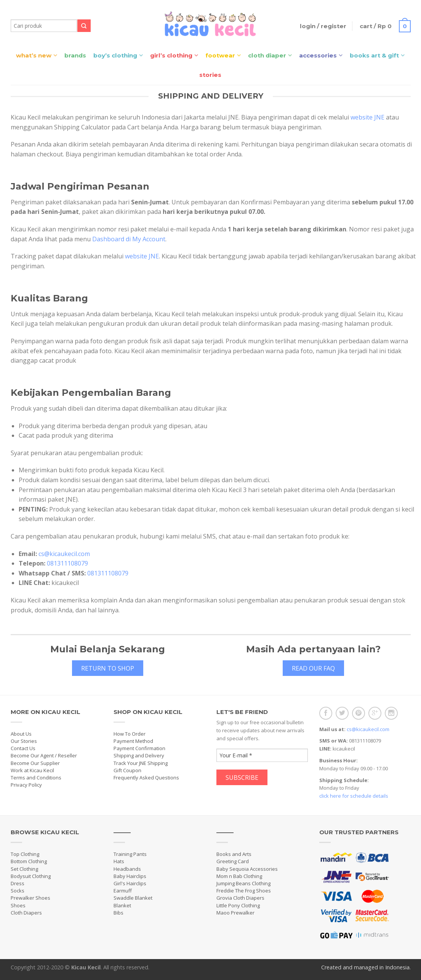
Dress (18, 883)
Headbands (127, 869)
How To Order (130, 734)
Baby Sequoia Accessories (247, 869)
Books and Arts (234, 854)
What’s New (34, 55)
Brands (75, 55)
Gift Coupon (127, 770)
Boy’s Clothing (115, 55)
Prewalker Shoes (30, 898)
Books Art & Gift (374, 55)
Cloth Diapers (26, 913)
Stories (210, 75)
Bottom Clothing (29, 861)
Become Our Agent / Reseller (44, 755)
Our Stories (24, 741)
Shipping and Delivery (139, 755)
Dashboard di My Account (129, 239)
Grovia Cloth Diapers (240, 898)
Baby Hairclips (130, 876)
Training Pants (130, 854)
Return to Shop (108, 668)
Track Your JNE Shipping (141, 763)
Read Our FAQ (313, 668)
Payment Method (133, 741)
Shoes (18, 905)
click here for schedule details (354, 796)
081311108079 (67, 563)
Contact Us (23, 748)
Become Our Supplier (35, 763)
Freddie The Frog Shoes (244, 891)
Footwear (220, 55)
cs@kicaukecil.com (64, 554)
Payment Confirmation (139, 748)
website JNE (367, 117)
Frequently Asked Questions (146, 778)
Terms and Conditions (36, 778)
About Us (21, 734)
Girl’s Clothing (171, 55)
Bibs (118, 913)
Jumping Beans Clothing (243, 883)
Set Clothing (24, 869)
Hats (119, 861)
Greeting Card (233, 861)
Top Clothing (25, 854)
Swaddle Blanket (133, 898)
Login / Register (323, 26)
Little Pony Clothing (238, 905)
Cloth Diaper (267, 55)
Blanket (122, 905)
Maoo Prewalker (235, 913)
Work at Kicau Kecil (32, 770)
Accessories (318, 55)
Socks (18, 891)
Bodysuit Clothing (31, 876)
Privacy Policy (26, 785)
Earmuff (123, 891)
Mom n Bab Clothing (239, 876)
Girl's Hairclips (130, 883)
